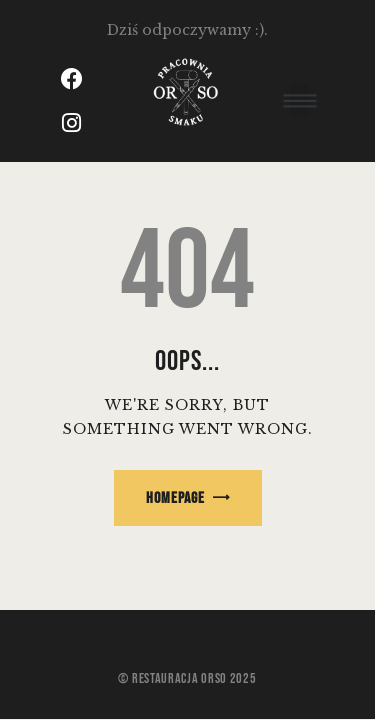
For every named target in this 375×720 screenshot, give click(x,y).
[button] (299, 100)
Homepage (175, 498)
